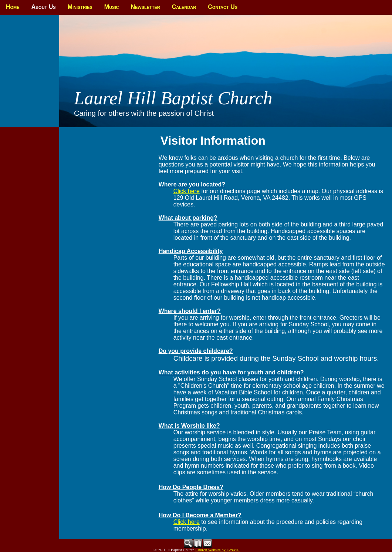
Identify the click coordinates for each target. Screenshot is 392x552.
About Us (44, 7)
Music (112, 7)
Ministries (80, 7)
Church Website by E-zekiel (218, 550)
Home (13, 7)
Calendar (184, 7)
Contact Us (223, 7)
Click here (187, 191)
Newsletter (145, 7)
